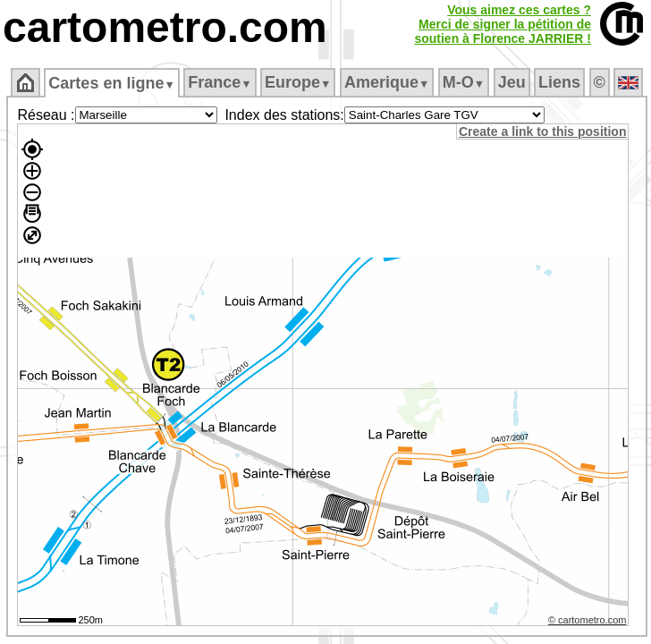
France (220, 82)
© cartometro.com (588, 620)
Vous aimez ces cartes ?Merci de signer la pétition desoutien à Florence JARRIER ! (503, 24)
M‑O (464, 82)
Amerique (387, 82)
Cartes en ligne (111, 83)
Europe (298, 82)
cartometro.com (165, 27)
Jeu (512, 82)
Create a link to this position (542, 131)
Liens (559, 82)
